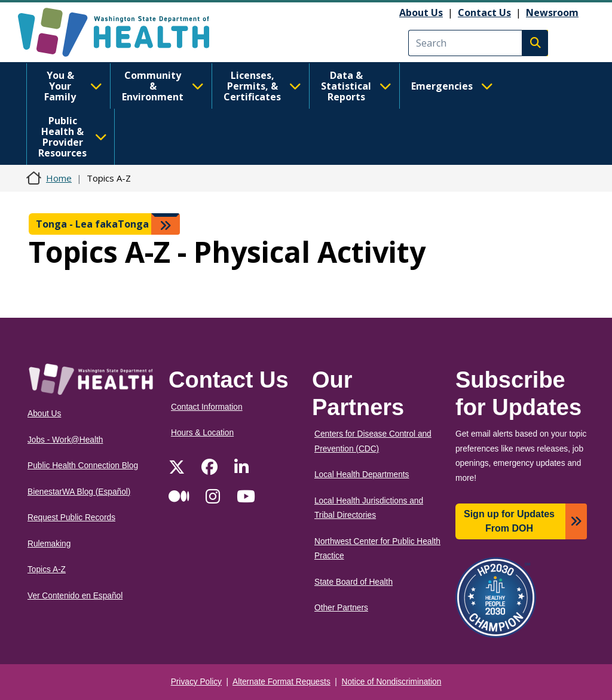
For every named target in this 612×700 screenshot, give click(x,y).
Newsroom (552, 13)
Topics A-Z (47, 569)
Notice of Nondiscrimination (392, 682)
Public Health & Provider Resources (73, 137)
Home (59, 178)
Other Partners (341, 608)
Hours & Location (202, 433)
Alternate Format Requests (281, 682)
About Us (421, 13)
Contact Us (484, 13)
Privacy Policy (196, 682)
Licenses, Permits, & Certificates (262, 86)
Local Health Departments (362, 475)
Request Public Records (71, 518)
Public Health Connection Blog (83, 466)
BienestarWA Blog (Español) (79, 492)
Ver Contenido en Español (75, 596)
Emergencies (452, 86)
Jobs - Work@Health (65, 440)
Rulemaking (49, 544)
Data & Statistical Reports (356, 86)
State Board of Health (354, 582)
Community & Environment (163, 86)
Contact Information (207, 407)
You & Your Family (73, 86)
